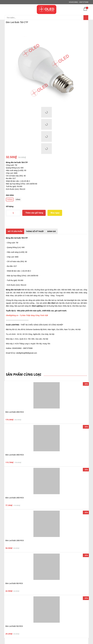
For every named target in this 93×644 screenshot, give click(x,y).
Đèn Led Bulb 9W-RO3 (14, 583)
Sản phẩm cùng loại (24, 374)
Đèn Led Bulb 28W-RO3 (15, 498)
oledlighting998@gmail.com (27, 353)
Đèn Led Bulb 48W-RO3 (15, 412)
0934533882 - (74, 2)
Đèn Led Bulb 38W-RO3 (15, 455)
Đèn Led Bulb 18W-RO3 (15, 540)
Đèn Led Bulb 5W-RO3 (14, 626)
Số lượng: (10, 206)
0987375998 (84, 2)
